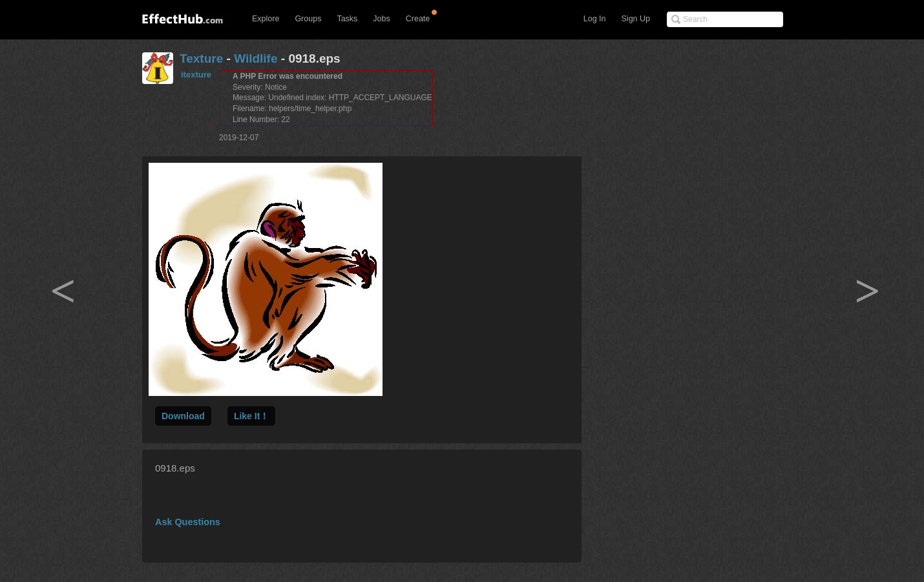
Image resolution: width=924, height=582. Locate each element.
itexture (196, 75)
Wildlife (256, 58)
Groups (308, 19)
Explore (266, 19)
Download (183, 416)
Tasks (347, 19)
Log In (595, 19)
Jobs (381, 19)
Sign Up (636, 19)
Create (418, 19)
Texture (201, 58)
